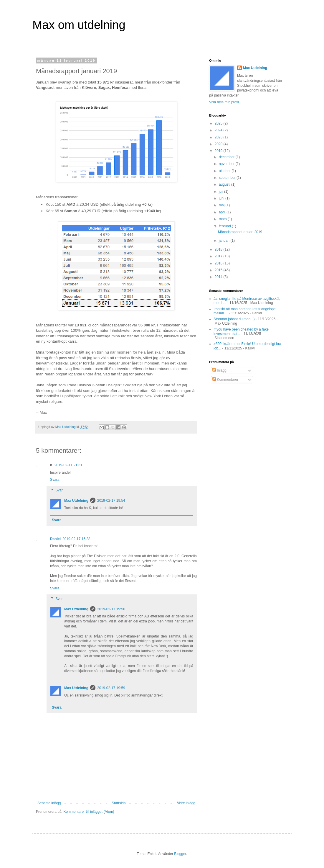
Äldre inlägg (186, 803)
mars (223, 219)
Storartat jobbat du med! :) (234, 319)
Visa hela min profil (224, 102)
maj (222, 205)
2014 (219, 277)
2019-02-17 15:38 (76, 539)
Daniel (55, 539)
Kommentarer (225, 380)
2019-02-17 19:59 (111, 688)
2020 (219, 144)
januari (225, 241)
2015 (219, 270)
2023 (219, 137)
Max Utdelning (76, 501)
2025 (219, 123)
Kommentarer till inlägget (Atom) (89, 812)
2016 (219, 263)
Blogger (180, 854)
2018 (219, 249)
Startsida (119, 803)
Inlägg (219, 370)
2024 (219, 130)
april (223, 212)
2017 (219, 256)
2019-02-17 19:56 (111, 609)
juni (222, 198)
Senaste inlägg (49, 803)
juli (221, 192)
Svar (59, 490)
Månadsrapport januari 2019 (240, 232)
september (228, 178)
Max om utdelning (79, 25)
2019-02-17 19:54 (111, 501)
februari (225, 226)
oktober (225, 171)
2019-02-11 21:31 (68, 465)
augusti (225, 184)
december (227, 157)
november (227, 164)
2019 (219, 151)
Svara (55, 480)
